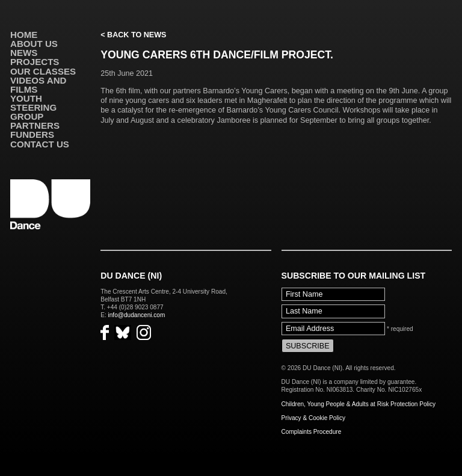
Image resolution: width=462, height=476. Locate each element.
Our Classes (43, 71)
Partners (35, 125)
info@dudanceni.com (137, 315)
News (24, 53)
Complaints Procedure (312, 432)
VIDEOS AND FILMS (38, 85)
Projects (35, 62)
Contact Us (40, 144)
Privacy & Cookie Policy (313, 418)
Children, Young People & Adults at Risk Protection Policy (359, 404)
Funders (32, 134)
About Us (34, 44)
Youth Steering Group (33, 107)
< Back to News (133, 35)
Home (24, 35)
